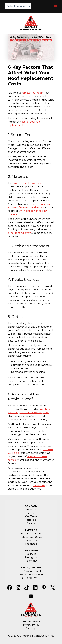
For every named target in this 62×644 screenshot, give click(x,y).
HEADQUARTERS (31, 568)
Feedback (31, 544)
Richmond (31, 561)
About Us (31, 510)
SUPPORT (31, 530)
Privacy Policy (31, 625)
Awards (31, 523)
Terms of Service (31, 621)
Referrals (31, 520)
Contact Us (31, 540)
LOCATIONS (31, 551)
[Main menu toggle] (55, 6)
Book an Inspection (31, 533)
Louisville (31, 554)
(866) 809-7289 (31, 578)
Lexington (31, 557)
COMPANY (31, 506)
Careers (31, 513)
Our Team (31, 516)
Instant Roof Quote (31, 537)
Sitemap (31, 628)
